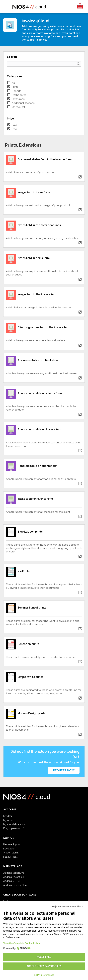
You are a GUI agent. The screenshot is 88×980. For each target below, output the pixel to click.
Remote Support (12, 844)
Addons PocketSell (14, 877)
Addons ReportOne (14, 873)
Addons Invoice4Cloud (16, 885)
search (79, 64)
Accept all (44, 957)
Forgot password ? (14, 828)
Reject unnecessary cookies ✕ (68, 907)
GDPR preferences (44, 975)
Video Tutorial (11, 853)
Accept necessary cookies (44, 966)
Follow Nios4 (10, 857)
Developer (9, 849)
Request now (64, 770)
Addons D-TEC (11, 881)
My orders (9, 820)
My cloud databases (14, 824)
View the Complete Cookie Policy (22, 943)
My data (8, 816)
